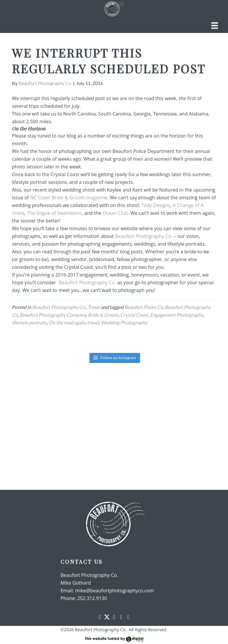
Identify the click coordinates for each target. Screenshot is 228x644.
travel (93, 322)
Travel (94, 307)
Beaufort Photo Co (144, 307)
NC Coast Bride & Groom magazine (69, 198)
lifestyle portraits (29, 322)
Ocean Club (115, 213)
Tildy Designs (156, 205)
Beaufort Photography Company (53, 315)
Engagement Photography (176, 315)
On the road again (67, 322)
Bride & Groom (103, 315)
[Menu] (215, 25)
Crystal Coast (134, 315)
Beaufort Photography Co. (144, 236)
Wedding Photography (124, 322)
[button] (100, 617)
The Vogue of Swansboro (54, 213)
